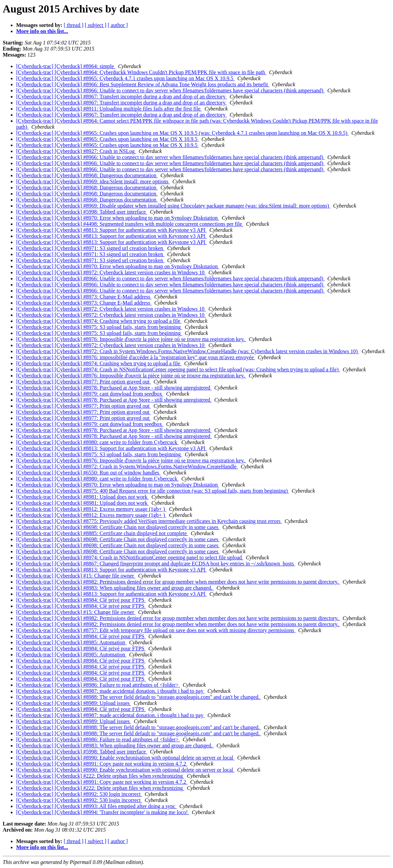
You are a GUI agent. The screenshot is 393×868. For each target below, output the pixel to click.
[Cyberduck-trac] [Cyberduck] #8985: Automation (71, 642)
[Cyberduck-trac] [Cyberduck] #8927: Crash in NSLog (76, 151)
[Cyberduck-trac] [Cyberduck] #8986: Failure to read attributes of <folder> (98, 685)
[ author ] (118, 25)
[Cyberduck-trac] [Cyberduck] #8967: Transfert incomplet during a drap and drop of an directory (122, 97)
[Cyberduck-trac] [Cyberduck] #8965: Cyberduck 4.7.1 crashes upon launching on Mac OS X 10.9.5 (125, 78)
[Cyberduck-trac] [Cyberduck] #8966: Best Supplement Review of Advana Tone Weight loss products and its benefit (143, 84)
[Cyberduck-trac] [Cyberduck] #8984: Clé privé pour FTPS (81, 600)
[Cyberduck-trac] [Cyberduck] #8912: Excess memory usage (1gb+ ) (91, 509)
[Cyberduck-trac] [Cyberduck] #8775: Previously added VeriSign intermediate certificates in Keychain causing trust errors (149, 521)
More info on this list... (42, 31)
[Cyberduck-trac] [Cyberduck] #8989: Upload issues (74, 703)
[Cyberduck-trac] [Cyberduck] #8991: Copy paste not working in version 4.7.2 (102, 764)
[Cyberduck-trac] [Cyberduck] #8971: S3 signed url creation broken (90, 248)
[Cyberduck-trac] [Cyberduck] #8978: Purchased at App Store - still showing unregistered (114, 388)
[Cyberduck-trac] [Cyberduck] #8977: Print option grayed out (83, 382)
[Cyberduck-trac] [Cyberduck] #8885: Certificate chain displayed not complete (102, 533)
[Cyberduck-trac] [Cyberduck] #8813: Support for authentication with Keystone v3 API (111, 230)
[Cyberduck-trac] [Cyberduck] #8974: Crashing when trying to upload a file (99, 321)
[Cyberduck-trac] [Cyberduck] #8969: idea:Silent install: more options (93, 181)
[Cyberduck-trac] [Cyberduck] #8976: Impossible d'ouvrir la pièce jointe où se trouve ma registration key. (131, 339)
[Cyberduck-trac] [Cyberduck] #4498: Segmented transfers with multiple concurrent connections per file (130, 224)
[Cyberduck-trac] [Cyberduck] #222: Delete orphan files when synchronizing (100, 776)
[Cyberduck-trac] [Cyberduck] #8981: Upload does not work (82, 497)
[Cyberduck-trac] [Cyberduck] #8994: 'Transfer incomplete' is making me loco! (103, 812)
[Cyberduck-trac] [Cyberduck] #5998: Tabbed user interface (82, 212)
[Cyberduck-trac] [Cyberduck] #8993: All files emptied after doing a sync (96, 806)
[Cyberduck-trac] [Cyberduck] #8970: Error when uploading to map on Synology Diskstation (118, 218)
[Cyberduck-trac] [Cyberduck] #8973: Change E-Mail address (84, 297)
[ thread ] (74, 25)
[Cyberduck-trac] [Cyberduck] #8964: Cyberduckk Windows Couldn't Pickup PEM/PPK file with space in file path (141, 72)
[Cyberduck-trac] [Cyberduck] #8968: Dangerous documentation (87, 175)
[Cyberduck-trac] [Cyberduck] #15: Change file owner (76, 576)
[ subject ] (96, 25)
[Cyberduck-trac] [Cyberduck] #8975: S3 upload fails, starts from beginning (99, 327)
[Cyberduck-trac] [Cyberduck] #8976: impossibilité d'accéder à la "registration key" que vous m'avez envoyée (136, 357)
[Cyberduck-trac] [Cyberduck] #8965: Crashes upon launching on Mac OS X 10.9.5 (108, 139)
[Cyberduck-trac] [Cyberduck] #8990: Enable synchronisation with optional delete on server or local (125, 758)
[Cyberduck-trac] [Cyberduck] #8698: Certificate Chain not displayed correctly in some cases (118, 527)
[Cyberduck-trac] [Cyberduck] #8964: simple (66, 66)
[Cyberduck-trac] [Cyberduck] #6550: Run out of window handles (88, 473)
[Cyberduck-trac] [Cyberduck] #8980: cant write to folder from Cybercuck (97, 442)
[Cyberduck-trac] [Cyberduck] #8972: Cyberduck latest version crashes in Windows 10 (111, 272)
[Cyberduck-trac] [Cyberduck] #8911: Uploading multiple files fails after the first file (109, 109)
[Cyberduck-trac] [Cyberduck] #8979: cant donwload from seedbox (90, 394)
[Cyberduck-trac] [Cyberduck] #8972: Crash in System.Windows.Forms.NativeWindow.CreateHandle (127, 467)
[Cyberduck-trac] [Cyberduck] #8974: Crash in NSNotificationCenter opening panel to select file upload (130, 557)
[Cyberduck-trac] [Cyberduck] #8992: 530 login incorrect (79, 794)
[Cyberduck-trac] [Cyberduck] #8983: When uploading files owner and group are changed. (115, 588)
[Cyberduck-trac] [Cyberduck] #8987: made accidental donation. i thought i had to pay (110, 691)
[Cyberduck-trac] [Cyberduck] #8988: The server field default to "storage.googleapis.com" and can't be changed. (139, 697)
